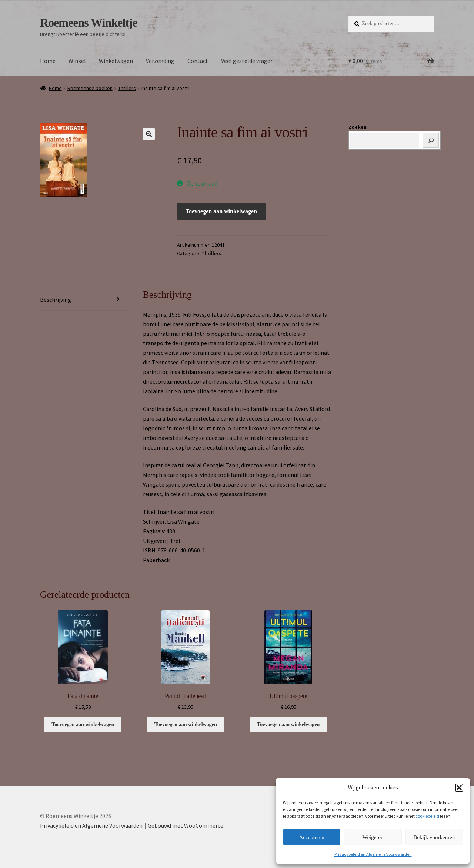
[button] (459, 788)
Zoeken (358, 127)
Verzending (160, 61)
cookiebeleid (427, 816)
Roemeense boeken (90, 88)
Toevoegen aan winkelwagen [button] (83, 725)
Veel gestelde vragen (247, 61)
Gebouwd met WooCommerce (186, 825)
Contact (198, 61)
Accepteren (312, 837)
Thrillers (127, 88)
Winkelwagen (116, 61)
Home (48, 61)
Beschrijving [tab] (56, 300)
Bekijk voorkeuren (434, 837)
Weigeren (373, 837)
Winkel (77, 61)
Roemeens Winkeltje (89, 23)
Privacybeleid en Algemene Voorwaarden (373, 854)
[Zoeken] (431, 140)
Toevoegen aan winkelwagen (221, 211)
